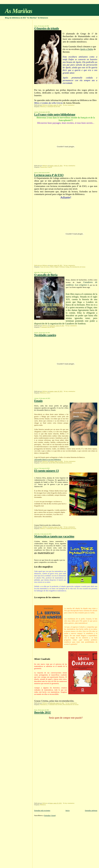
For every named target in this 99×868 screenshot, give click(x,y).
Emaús (38, 401)
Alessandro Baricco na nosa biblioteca (48, 459)
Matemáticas (44, 705)
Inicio (67, 810)
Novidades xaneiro (45, 335)
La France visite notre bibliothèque (55, 114)
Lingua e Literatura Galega (62, 267)
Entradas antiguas (91, 810)
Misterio (42, 528)
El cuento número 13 (46, 471)
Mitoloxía (43, 107)
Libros (52, 267)
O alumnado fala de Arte (53, 107)
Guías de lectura (45, 267)
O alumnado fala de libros (47, 327)
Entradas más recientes (42, 810)
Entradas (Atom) (50, 815)
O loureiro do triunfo (47, 28)
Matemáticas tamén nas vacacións (54, 536)
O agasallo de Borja (46, 275)
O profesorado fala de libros (48, 463)
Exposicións (44, 167)
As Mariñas (19, 11)
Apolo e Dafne (87, 49)
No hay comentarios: (69, 105)
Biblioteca (43, 393)
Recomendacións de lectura (78, 267)
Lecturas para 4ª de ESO (49, 175)
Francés (50, 167)
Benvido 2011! (43, 712)
